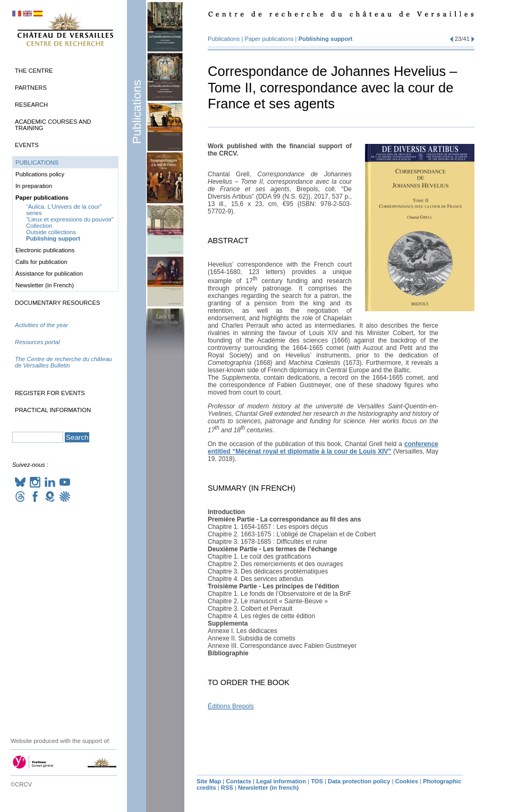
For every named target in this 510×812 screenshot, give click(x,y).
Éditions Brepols (231, 706)
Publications (137, 112)
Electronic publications (45, 250)
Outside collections (51, 232)
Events (27, 145)
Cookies (407, 781)
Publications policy (40, 174)
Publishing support (326, 39)
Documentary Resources (57, 303)
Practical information (53, 410)
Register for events (50, 393)
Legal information (281, 781)
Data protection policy (359, 781)
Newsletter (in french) (268, 788)
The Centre (34, 71)
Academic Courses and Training (53, 125)
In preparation (34, 186)
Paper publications (270, 39)
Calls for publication (41, 262)
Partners (31, 88)
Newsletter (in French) (45, 285)
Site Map (209, 781)
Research (31, 105)
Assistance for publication (49, 273)
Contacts (239, 781)
